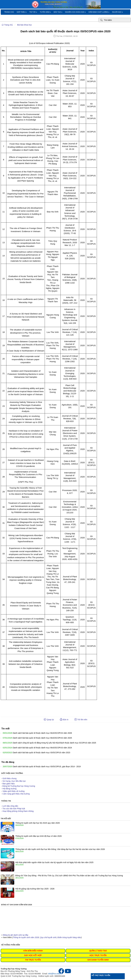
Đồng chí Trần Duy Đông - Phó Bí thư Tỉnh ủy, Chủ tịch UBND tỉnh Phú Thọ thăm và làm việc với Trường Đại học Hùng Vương (69, 876)
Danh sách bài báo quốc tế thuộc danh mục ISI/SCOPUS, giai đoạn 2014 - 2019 (47, 767)
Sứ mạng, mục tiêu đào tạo (14, 781)
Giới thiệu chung (10, 778)
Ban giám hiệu (9, 784)
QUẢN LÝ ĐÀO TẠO (98, 951)
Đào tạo (58, 12)
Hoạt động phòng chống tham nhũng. (18, 811)
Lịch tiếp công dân (10, 806)
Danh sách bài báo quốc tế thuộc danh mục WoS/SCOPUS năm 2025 (42, 738)
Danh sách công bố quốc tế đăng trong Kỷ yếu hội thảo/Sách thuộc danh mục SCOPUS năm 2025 (54, 743)
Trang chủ (9, 12)
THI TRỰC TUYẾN (33, 960)
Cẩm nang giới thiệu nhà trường (16, 794)
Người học (117, 12)
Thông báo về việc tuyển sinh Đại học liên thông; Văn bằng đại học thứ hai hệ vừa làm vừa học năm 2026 (60, 849)
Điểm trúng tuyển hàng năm (69, 937)
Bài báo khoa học (24, 25)
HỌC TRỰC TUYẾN (98, 955)
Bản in (64, 720)
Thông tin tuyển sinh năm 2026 (26, 937)
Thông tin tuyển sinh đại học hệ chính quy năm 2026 (38, 823)
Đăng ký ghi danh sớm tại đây (16, 935)
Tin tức (33, 12)
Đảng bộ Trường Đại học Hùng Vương (19, 786)
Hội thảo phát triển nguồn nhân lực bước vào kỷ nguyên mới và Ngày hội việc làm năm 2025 (54, 862)
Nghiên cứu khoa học (75, 12)
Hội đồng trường (10, 789)
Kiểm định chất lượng (99, 12)
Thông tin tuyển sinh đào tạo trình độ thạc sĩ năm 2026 (38, 836)
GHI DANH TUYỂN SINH (98, 960)
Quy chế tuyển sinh (48, 937)
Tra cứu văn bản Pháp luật (14, 809)
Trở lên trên (81, 720)
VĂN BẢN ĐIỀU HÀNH (33, 951)
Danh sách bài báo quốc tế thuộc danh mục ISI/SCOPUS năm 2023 (41, 753)
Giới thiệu (22, 12)
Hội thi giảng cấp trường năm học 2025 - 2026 (35, 889)
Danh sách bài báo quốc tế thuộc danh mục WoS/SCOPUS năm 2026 (42, 733)
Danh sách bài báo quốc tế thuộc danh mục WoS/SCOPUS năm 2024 (42, 748)
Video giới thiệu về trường (14, 791)
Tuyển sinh (45, 12)
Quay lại (49, 720)
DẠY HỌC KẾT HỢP (33, 955)
